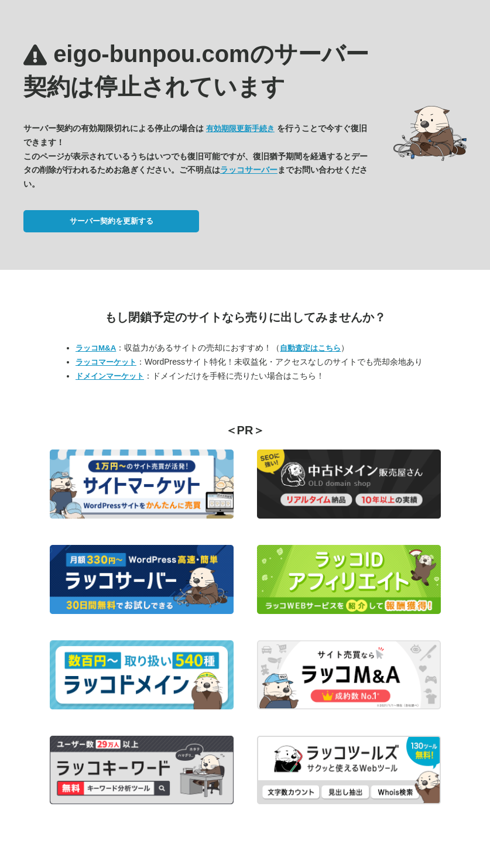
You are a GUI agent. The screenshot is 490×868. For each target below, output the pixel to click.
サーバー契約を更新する (112, 221)
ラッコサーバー (249, 170)
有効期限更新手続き (240, 128)
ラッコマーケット (106, 362)
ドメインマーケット (110, 376)
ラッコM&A (96, 348)
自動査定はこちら (310, 348)
